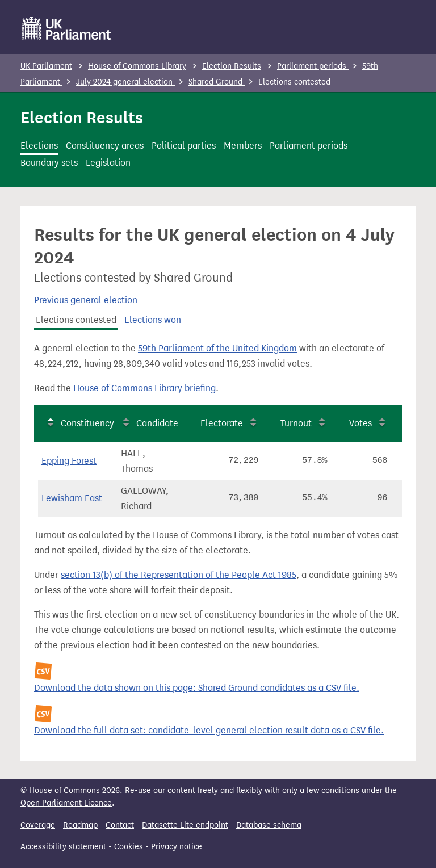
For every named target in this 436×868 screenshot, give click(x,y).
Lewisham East (72, 498)
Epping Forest (69, 461)
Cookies (129, 847)
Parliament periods (313, 66)
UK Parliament (46, 66)
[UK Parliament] (67, 28)
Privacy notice (177, 847)
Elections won (153, 320)
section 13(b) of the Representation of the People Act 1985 (179, 575)
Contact (120, 825)
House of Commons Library (137, 66)
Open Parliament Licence (66, 803)
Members (243, 146)
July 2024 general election (125, 82)
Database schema (269, 825)
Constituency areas (105, 146)
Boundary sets (49, 163)
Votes (360, 423)
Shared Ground (217, 82)
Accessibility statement (63, 847)
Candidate (157, 423)
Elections (39, 146)
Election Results (232, 66)
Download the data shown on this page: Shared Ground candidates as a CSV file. (197, 688)
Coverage (38, 825)
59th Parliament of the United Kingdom (217, 348)
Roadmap (80, 825)
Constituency (87, 423)
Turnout (296, 423)
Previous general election (86, 300)
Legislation (108, 163)
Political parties (184, 146)
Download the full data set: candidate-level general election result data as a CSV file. (209, 730)
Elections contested (76, 320)
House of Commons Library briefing (144, 388)
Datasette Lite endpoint (185, 825)
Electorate (222, 423)
